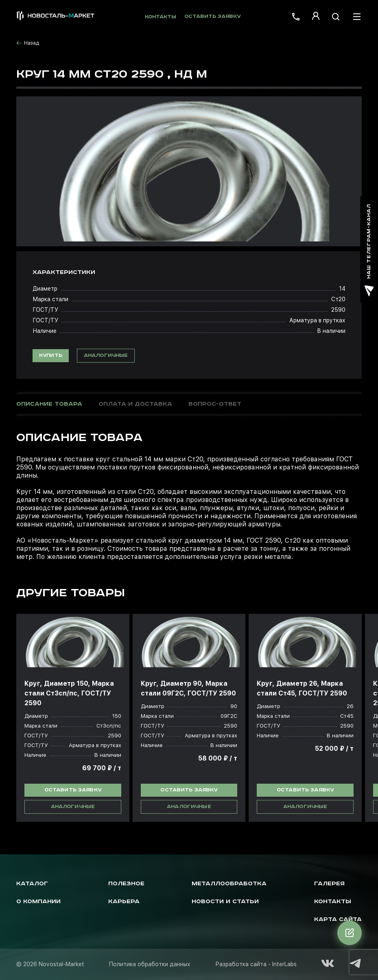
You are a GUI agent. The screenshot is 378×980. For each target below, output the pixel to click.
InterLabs (284, 964)
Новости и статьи (225, 902)
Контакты (161, 17)
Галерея (329, 884)
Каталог (32, 884)
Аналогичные (106, 355)
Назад (28, 43)
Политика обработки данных (150, 964)
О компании (38, 902)
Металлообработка (229, 884)
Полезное (126, 884)
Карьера (124, 902)
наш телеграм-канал (369, 250)
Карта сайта (338, 919)
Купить (51, 355)
